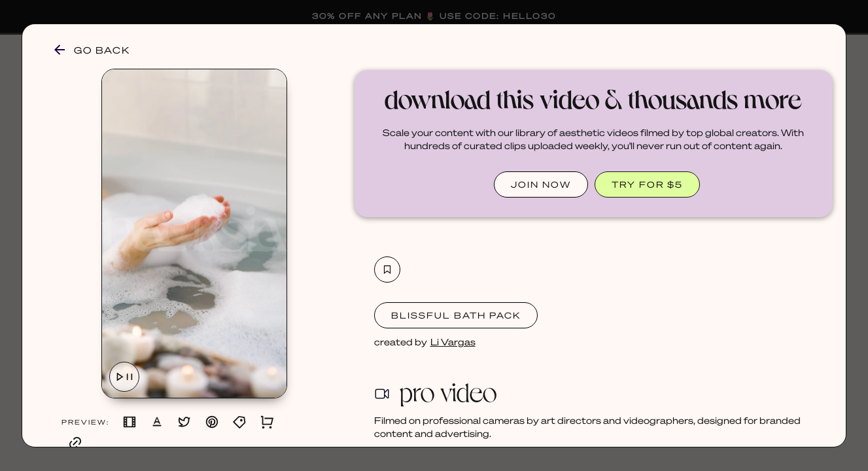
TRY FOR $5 (647, 184)
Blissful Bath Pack (456, 315)
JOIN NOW (541, 184)
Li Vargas (453, 341)
